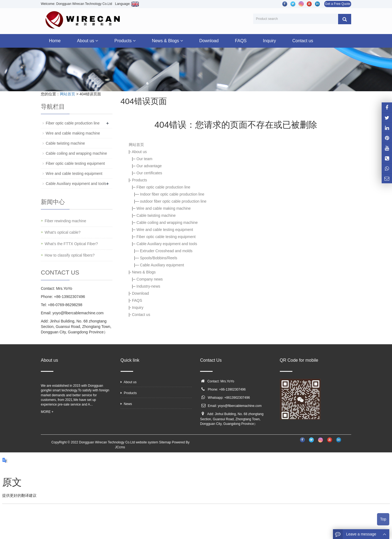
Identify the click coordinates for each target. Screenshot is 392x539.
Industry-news (148, 286)
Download (209, 41)
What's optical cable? (63, 232)
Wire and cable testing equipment (165, 230)
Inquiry (269, 41)
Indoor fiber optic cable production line (172, 194)
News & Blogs (167, 41)
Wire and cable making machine (163, 208)
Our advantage (149, 166)
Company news (150, 279)
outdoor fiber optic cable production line (173, 201)
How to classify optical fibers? (70, 255)
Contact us (303, 41)
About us (88, 41)
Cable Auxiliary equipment (162, 265)
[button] (97, 41)
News (126, 404)
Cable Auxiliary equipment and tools (167, 244)
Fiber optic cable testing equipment (166, 237)
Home (55, 41)
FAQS (241, 41)
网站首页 (68, 94)
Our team (144, 159)
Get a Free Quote (338, 4)
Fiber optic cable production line (163, 187)
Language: (127, 4)
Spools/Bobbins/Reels (159, 258)
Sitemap (165, 442)
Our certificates (149, 173)
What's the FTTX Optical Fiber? (71, 244)
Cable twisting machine (156, 215)
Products (125, 41)
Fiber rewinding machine (65, 221)
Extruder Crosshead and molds (166, 251)
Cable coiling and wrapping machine (167, 223)
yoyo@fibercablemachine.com (240, 406)
